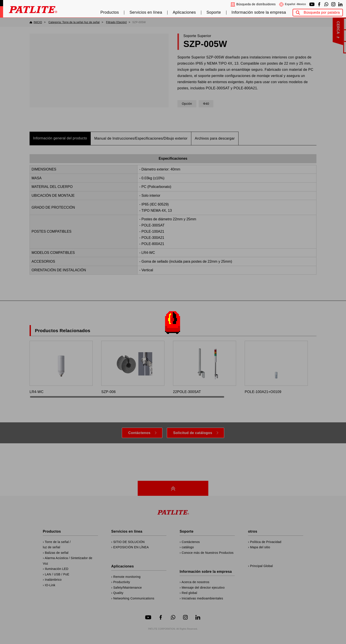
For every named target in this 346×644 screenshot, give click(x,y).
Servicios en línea (146, 12)
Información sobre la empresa (259, 12)
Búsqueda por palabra (322, 12)
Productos (110, 12)
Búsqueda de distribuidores (256, 4)
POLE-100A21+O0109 (276, 367)
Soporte (214, 12)
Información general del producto (60, 138)
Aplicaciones (184, 12)
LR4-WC (61, 367)
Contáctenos (139, 433)
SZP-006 (133, 367)
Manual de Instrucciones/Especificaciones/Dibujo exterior (141, 138)
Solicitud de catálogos (193, 433)
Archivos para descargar (215, 138)
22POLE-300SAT (205, 367)
